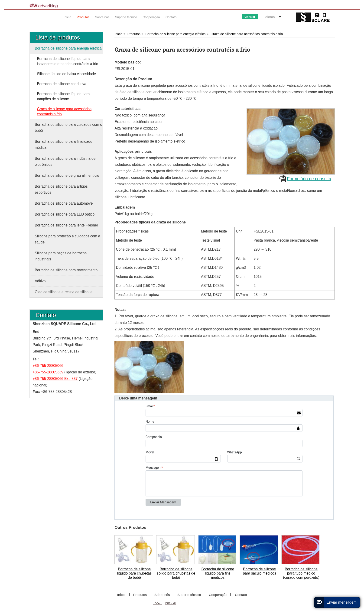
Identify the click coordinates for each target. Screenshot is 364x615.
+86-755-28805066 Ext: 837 (55, 379)
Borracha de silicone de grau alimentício (67, 175)
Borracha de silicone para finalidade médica (64, 145)
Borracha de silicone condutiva (62, 84)
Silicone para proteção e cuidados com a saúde (68, 239)
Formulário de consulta (309, 179)
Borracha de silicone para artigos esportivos (61, 189)
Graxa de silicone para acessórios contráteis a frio (247, 34)
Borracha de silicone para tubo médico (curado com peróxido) (301, 573)
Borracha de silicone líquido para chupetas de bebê (134, 573)
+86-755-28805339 (48, 372)
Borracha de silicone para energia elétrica (176, 34)
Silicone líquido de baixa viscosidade (66, 74)
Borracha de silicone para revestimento (66, 270)
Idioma (270, 17)
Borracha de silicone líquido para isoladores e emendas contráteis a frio (68, 61)
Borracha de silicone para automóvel (64, 203)
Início (118, 34)
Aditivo (40, 281)
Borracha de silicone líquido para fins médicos (218, 573)
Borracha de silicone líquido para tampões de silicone (63, 96)
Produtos (134, 34)
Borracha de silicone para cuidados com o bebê (68, 128)
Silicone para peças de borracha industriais (61, 256)
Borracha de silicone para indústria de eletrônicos (65, 161)
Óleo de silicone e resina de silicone (64, 292)
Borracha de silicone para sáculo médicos (259, 571)
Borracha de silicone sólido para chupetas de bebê (176, 573)
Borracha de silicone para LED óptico (65, 214)
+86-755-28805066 (48, 366)
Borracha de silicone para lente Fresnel (66, 225)
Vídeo (250, 17)
